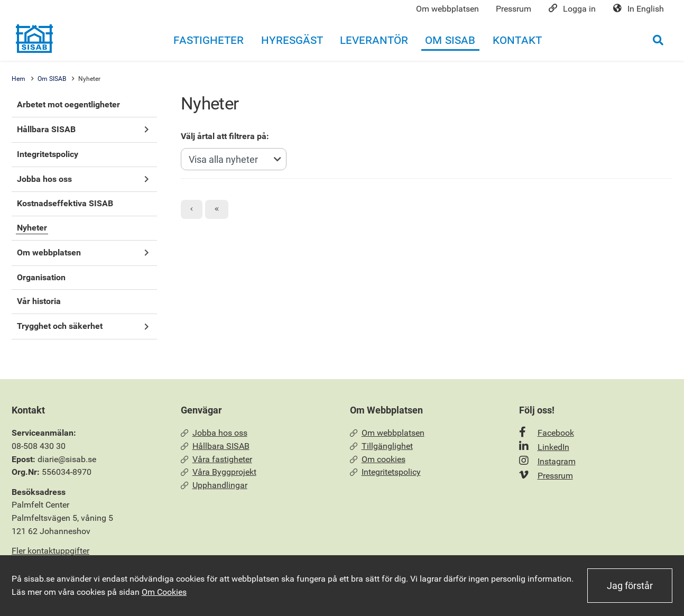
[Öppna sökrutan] (658, 40)
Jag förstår (630, 586)
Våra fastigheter (216, 459)
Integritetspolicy (385, 472)
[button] (146, 130)
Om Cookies (164, 592)
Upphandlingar (214, 485)
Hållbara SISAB (215, 446)
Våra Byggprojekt (219, 472)
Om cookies (378, 459)
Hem (19, 79)
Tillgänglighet (381, 446)
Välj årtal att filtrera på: (225, 136)
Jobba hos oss (214, 433)
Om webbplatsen (387, 433)
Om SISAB (52, 79)
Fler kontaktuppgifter (50, 551)
